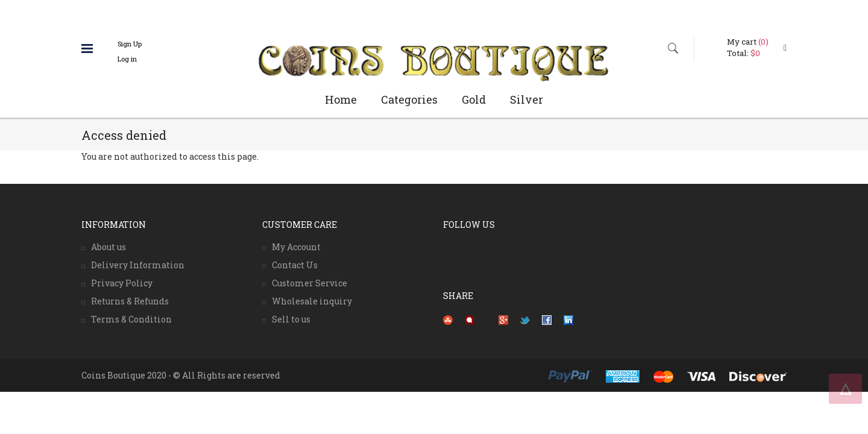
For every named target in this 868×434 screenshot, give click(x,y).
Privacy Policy (122, 283)
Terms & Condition (131, 319)
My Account (296, 247)
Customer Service (310, 283)
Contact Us (295, 265)
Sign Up (130, 44)
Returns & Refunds (130, 301)
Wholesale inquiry (312, 301)
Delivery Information (138, 265)
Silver (527, 99)
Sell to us (291, 319)
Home (341, 99)
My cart (748, 42)
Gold (474, 99)
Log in (127, 59)
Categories (409, 99)
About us (108, 247)
